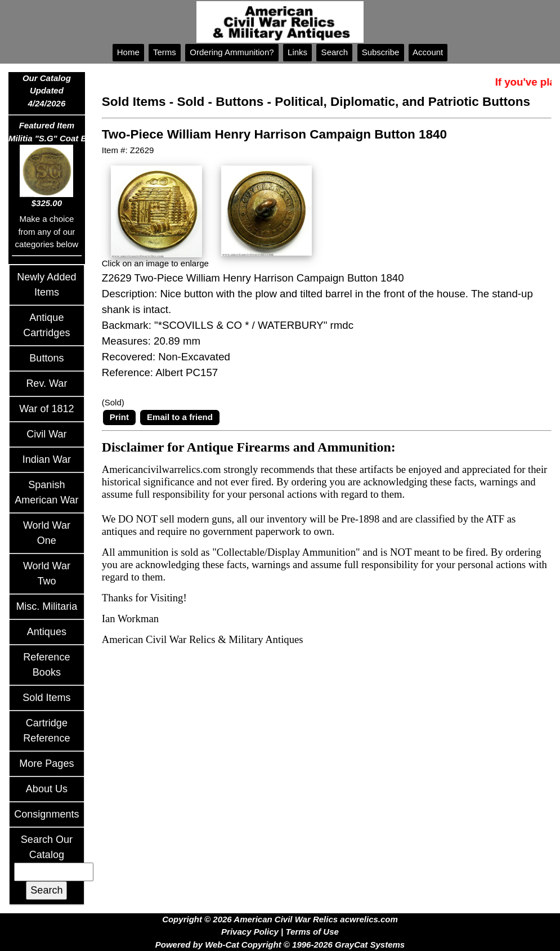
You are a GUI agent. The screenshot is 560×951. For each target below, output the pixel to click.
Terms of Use (312, 932)
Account (428, 52)
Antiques (47, 632)
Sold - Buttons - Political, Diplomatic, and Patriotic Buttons (354, 102)
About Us (47, 789)
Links (297, 52)
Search (334, 52)
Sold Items (46, 698)
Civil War (46, 434)
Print (119, 417)
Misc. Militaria (46, 606)
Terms (165, 52)
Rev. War (46, 383)
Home (128, 52)
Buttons (46, 358)
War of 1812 (46, 409)
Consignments (46, 814)
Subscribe (381, 52)
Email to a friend (180, 417)
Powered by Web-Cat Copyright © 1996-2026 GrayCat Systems (280, 945)
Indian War (47, 459)
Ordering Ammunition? (232, 52)
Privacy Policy (250, 932)
